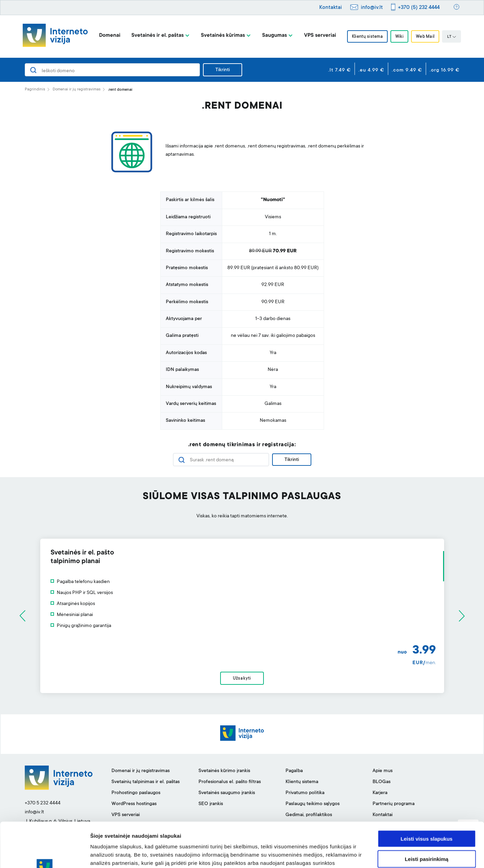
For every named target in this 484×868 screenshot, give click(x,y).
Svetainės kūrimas (223, 36)
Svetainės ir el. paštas (158, 36)
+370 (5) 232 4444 (419, 8)
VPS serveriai (320, 36)
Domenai (110, 36)
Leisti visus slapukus (427, 794)
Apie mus (383, 771)
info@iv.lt (372, 8)
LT (452, 37)
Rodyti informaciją (353, 854)
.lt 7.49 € (340, 70)
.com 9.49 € (407, 70)
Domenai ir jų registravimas (77, 90)
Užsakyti (242, 679)
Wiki (399, 37)
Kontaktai (331, 8)
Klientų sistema (367, 37)
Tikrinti (223, 70)
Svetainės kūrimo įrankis (224, 771)
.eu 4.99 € (371, 70)
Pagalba (294, 771)
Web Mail (425, 37)
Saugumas (275, 36)
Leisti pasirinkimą (427, 814)
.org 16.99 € (445, 70)
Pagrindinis (35, 90)
